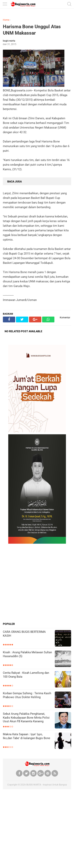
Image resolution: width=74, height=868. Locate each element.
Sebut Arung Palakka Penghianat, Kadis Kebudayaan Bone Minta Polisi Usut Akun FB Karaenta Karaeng (26, 718)
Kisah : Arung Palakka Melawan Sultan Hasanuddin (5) (27, 654)
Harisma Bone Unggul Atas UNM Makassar (32, 30)
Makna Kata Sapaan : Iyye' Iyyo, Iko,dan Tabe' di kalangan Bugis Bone (27, 736)
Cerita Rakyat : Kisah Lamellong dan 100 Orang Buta (26, 675)
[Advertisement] (37, 583)
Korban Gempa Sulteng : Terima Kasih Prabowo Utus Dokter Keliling (27, 695)
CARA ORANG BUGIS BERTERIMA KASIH (24, 634)
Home (6, 20)
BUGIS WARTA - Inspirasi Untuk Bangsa (47, 785)
